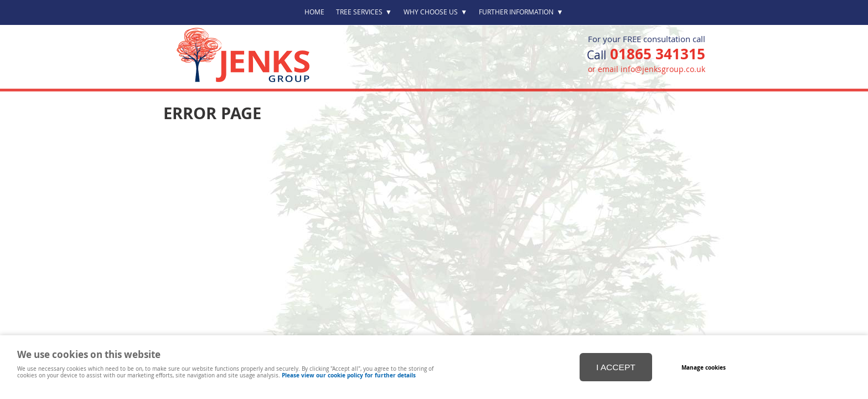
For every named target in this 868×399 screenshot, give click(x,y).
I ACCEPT (616, 367)
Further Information (521, 12)
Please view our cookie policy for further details (349, 375)
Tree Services (364, 12)
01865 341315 (658, 54)
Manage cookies (704, 367)
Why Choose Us (435, 12)
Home (314, 12)
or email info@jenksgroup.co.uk (647, 69)
